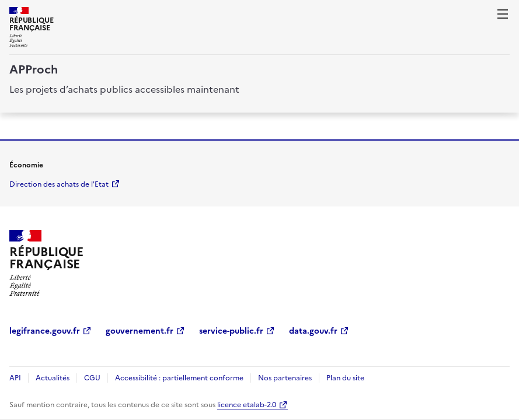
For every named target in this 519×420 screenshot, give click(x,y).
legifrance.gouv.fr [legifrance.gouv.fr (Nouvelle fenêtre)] (45, 331)
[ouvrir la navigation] (503, 14)
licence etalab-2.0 (247, 405)
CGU (92, 378)
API (15, 378)
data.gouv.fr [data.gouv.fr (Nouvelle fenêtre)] (313, 331)
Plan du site (345, 378)
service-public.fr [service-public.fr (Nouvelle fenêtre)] (231, 331)
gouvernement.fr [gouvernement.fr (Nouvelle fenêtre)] (140, 331)
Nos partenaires (285, 378)
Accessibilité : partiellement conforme (179, 378)
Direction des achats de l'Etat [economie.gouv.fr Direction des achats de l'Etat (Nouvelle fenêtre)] (59, 184)
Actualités (53, 378)
